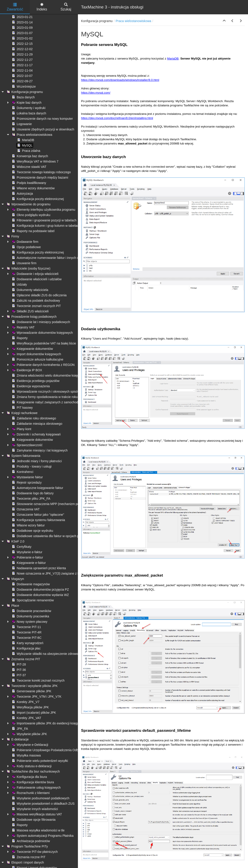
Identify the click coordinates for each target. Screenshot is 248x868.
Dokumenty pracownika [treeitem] (30, 616)
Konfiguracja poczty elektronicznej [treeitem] (37, 199)
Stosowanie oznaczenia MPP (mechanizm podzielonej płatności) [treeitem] (58, 504)
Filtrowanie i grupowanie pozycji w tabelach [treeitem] (44, 220)
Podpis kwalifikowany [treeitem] (28, 183)
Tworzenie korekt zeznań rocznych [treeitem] (38, 680)
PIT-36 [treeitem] (18, 670)
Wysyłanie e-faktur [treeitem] (27, 552)
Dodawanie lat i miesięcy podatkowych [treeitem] (41, 322)
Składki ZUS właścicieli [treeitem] (30, 311)
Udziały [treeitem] (19, 285)
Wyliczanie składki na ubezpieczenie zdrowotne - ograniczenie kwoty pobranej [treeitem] (68, 654)
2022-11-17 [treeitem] (22, 65)
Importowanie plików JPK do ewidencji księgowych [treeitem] (49, 723)
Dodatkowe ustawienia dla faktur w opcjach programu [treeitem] (51, 536)
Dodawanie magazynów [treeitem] (30, 584)
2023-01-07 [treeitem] (22, 33)
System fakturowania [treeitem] (23, 456)
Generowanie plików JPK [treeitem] (31, 691)
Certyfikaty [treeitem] (21, 547)
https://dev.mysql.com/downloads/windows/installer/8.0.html (120, 80)
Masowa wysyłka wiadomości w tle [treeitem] (38, 830)
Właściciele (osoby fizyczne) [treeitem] (28, 268)
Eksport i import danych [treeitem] (25, 862)
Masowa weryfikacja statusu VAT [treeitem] (36, 814)
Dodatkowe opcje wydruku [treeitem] (32, 531)
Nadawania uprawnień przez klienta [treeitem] (38, 568)
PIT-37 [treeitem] (18, 675)
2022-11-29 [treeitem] (22, 54)
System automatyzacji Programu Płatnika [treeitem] (42, 836)
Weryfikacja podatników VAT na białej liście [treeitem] (44, 343)
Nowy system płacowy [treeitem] (29, 622)
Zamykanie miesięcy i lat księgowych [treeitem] (39, 450)
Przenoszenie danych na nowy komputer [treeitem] (42, 119)
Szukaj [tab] (66, 7)
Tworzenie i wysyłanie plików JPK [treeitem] (32, 686)
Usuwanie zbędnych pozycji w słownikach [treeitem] (43, 129)
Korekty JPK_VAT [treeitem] (26, 718)
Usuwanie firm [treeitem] (24, 263)
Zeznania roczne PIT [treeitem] (23, 659)
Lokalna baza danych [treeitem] (28, 113)
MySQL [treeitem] (24, 145)
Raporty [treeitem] (19, 338)
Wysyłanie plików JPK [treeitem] (29, 734)
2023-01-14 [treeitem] (22, 22)
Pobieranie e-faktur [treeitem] (27, 557)
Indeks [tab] (42, 7)
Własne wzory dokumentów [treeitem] (33, 188)
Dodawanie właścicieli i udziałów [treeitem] (36, 279)
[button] (224, 21)
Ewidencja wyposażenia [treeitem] (30, 386)
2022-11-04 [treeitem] (22, 70)
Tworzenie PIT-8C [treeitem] (26, 638)
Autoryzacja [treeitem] (22, 194)
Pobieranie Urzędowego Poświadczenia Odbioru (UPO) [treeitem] (52, 750)
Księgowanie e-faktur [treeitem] (28, 563)
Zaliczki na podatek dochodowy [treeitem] (36, 301)
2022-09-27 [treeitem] (22, 81)
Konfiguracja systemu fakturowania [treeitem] (38, 520)
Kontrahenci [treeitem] (22, 472)
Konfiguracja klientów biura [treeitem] (32, 782)
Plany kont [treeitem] (21, 429)
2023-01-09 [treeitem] (22, 28)
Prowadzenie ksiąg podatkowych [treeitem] (31, 317)
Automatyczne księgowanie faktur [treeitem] (37, 488)
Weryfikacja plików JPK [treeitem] (30, 707)
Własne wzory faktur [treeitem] (28, 525)
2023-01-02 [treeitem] (22, 38)
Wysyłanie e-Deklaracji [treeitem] (29, 745)
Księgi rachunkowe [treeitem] (22, 413)
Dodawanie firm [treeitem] (25, 242)
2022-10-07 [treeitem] (22, 76)
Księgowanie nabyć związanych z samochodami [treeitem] (47, 402)
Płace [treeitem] (12, 606)
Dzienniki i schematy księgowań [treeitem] (36, 434)
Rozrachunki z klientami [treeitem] (30, 793)
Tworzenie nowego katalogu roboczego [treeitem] (41, 172)
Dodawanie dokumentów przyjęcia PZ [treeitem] (40, 590)
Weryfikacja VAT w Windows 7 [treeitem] (35, 161)
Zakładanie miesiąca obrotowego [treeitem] (37, 424)
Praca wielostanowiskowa (134, 21)
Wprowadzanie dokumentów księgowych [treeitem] (42, 333)
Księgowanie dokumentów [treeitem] (32, 349)
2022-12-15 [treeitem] (22, 44)
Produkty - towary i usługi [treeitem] (31, 466)
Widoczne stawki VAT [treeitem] (29, 167)
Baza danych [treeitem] (23, 97)
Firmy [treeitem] (12, 236)
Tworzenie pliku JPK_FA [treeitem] (31, 499)
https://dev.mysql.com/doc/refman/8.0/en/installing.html (117, 118)
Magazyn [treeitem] (15, 579)
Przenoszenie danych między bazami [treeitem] (40, 177)
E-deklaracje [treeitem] (17, 739)
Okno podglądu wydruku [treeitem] (31, 215)
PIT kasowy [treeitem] (22, 408)
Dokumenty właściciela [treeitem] (30, 290)
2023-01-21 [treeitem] (22, 17)
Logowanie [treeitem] (21, 124)
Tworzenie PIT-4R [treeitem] (26, 632)
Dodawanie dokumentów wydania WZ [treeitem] (40, 595)
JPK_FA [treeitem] (19, 729)
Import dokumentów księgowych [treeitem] (36, 354)
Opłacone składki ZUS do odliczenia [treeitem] (39, 295)
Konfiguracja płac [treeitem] (26, 648)
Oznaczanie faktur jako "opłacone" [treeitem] (38, 515)
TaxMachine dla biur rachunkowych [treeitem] (33, 771)
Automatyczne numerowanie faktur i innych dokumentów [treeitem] (53, 258)
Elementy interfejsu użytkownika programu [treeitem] (43, 210)
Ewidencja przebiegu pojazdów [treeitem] (35, 381)
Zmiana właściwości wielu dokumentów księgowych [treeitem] (49, 375)
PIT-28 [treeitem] (18, 664)
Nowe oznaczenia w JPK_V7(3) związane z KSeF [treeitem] (48, 573)
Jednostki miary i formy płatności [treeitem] (36, 461)
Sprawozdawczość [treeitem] (27, 445)
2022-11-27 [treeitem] (22, 60)
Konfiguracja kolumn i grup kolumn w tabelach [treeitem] (46, 226)
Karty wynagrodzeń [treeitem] (27, 643)
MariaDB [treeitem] (25, 140)
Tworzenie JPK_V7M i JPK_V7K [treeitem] (36, 697)
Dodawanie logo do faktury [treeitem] (32, 493)
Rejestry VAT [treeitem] (23, 327)
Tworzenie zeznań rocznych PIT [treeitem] (36, 306)
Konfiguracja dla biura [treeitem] (29, 777)
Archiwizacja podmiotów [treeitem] (30, 841)
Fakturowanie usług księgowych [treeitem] (36, 788)
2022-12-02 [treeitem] (22, 49)
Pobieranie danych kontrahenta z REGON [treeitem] (43, 365)
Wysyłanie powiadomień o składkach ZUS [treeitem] (43, 804)
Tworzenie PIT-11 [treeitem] (26, 627)
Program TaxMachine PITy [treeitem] (27, 846)
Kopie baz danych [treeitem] (26, 103)
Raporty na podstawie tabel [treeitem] (33, 231)
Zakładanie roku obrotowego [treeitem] (34, 418)
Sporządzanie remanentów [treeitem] (32, 600)
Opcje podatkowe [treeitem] (26, 247)
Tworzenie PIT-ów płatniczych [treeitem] (34, 852)
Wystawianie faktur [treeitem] (27, 477)
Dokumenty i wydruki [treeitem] (28, 108)
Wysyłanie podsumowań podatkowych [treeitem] (40, 798)
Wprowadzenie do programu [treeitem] (28, 204)
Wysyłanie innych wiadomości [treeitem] (34, 809)
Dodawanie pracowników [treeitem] (31, 611)
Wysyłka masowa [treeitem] (26, 755)
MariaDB (173, 59)
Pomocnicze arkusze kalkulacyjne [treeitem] (37, 359)
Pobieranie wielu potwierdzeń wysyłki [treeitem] (39, 761)
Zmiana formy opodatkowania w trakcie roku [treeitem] (44, 397)
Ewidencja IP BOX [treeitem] (26, 370)
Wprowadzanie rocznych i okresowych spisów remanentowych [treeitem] (57, 392)
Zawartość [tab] (15, 7)
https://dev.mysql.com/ (96, 93)
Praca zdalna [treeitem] (28, 151)
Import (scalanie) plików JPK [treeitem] (34, 713)
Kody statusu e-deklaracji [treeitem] (31, 766)
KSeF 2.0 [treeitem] (15, 541)
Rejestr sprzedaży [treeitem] (26, 482)
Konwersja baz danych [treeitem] (29, 156)
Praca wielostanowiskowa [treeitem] (32, 135)
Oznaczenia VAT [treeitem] (25, 509)
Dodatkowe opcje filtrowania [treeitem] (33, 820)
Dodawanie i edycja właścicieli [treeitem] (35, 274)
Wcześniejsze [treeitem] (23, 87)
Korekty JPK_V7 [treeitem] (25, 702)
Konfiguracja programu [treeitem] (24, 92)
